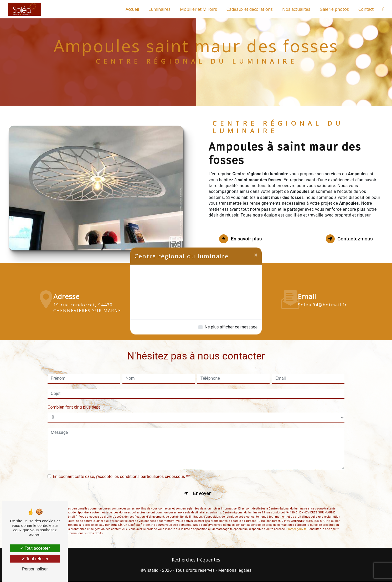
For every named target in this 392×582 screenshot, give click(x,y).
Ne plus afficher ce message (231, 327)
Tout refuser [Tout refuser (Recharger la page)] (35, 559)
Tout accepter (35, 548)
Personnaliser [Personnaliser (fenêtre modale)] (35, 569)
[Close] (256, 255)
